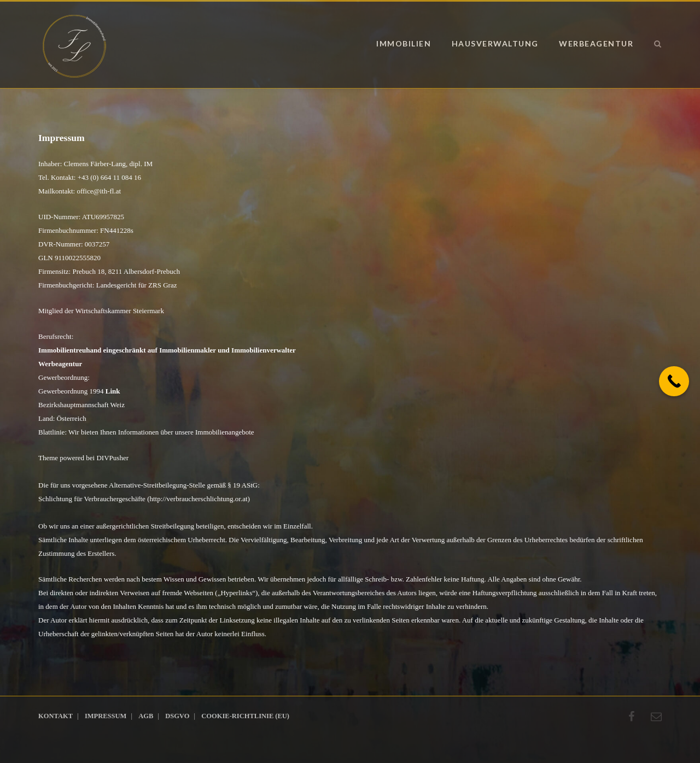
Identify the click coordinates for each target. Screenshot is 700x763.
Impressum (106, 716)
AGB (146, 716)
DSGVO (177, 716)
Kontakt (56, 716)
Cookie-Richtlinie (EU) (245, 716)
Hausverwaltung (495, 43)
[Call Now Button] (674, 381)
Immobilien (404, 43)
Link (113, 391)
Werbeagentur (596, 43)
